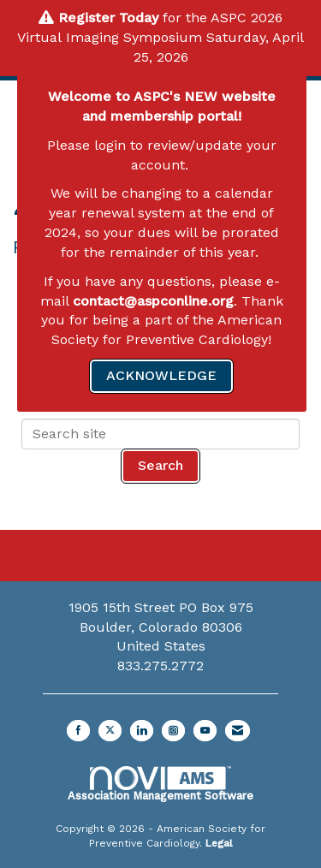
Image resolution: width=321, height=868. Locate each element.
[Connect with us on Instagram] (173, 731)
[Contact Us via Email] (238, 731)
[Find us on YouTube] (205, 731)
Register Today (108, 18)
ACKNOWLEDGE (161, 375)
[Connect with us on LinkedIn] (142, 731)
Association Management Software (160, 784)
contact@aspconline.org (153, 301)
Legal (219, 843)
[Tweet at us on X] (110, 731)
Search (160, 465)
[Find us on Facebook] (78, 731)
